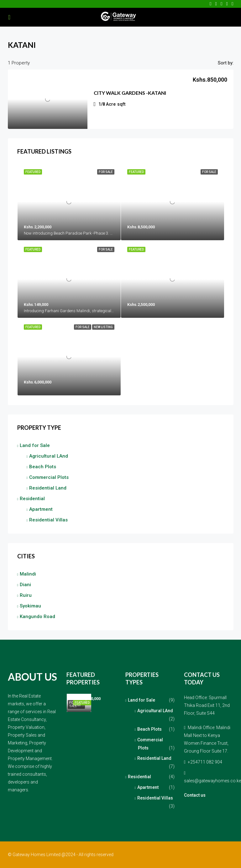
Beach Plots (43, 467)
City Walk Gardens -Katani (130, 93)
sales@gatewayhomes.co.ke (212, 781)
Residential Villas (48, 520)
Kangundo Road (37, 617)
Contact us (195, 795)
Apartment (41, 509)
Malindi (28, 574)
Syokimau (30, 606)
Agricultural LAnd (49, 456)
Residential (32, 499)
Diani (25, 585)
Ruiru (26, 595)
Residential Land (48, 488)
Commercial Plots (49, 477)
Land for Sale (35, 445)
